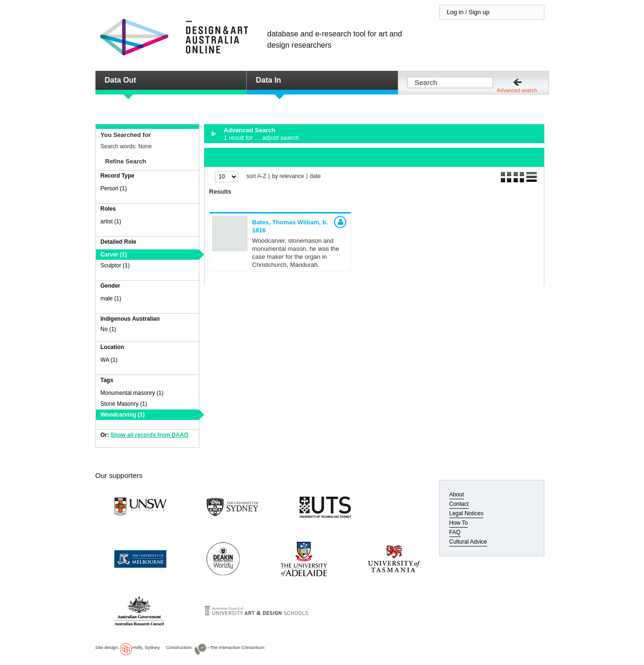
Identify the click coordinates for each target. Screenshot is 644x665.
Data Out (121, 80)
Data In (269, 80)
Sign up (479, 12)
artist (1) (111, 222)
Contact (459, 504)
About (457, 494)
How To (459, 523)
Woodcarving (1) (123, 415)
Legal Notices (467, 513)
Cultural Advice (468, 542)
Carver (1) (114, 255)
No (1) (108, 329)
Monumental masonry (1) (132, 393)
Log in (455, 12)
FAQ (455, 532)
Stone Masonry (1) (124, 404)
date (315, 176)
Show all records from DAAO (150, 435)
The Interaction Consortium (237, 647)
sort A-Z (257, 176)
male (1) (111, 298)
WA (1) (109, 360)
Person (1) (114, 188)
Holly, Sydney (146, 647)
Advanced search (517, 90)
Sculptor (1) (115, 265)
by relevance (288, 176)
